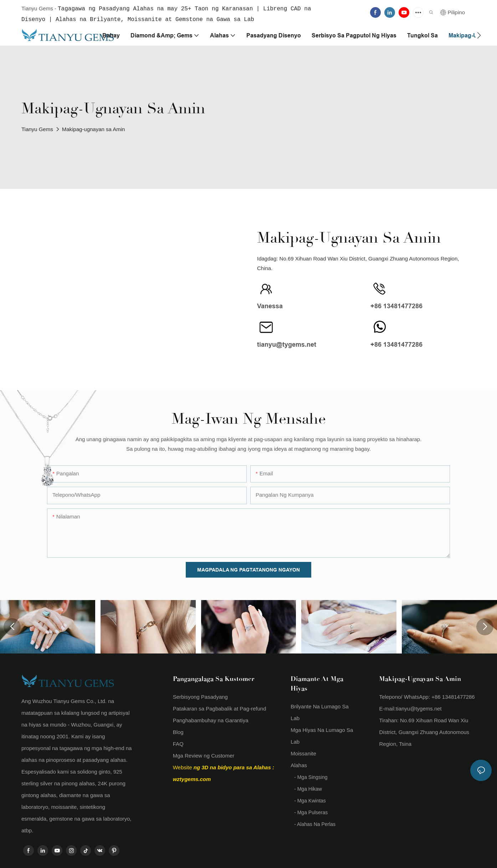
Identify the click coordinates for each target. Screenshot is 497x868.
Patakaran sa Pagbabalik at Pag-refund (220, 708)
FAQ (178, 743)
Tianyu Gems (37, 128)
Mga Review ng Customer (204, 755)
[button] (479, 35)
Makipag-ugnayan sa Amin (94, 128)
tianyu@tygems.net (419, 708)
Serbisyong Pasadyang (200, 696)
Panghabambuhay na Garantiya (211, 720)
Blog (178, 731)
